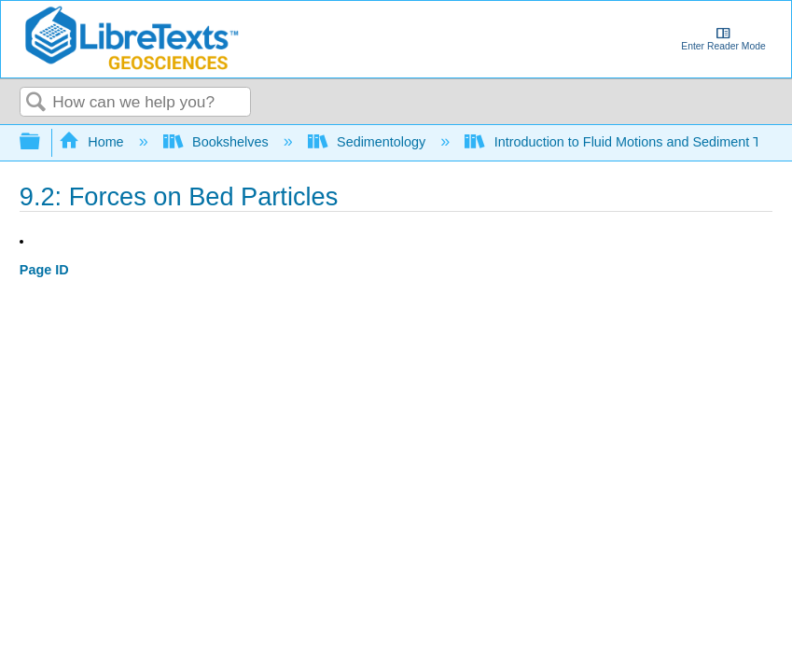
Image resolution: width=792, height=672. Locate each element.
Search (36, 103)
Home (93, 142)
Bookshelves (218, 142)
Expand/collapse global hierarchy (42, 142)
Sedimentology (369, 142)
